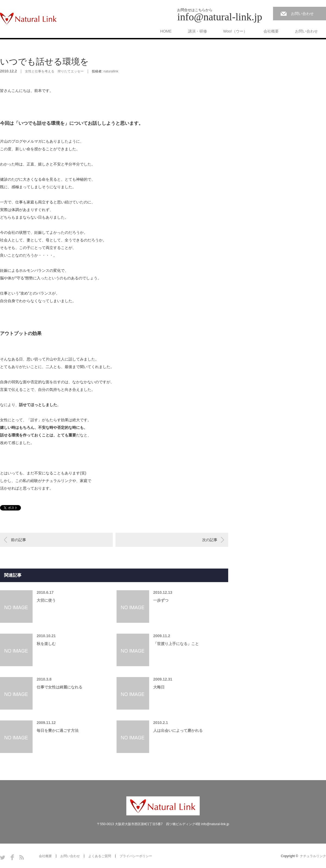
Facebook (12, 857)
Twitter (3, 857)
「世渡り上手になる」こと (176, 644)
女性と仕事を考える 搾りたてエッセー (54, 71)
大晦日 (159, 687)
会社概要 (271, 31)
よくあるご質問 (100, 856)
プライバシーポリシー (136, 856)
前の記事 (18, 540)
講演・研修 (198, 31)
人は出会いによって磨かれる (178, 730)
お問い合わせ (302, 14)
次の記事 (210, 540)
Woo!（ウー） (235, 31)
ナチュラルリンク (313, 856)
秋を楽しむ (46, 644)
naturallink (111, 71)
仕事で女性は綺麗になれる (59, 687)
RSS (22, 857)
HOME (166, 31)
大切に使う (46, 600)
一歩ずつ (161, 600)
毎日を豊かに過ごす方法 (58, 730)
